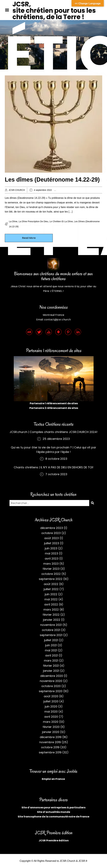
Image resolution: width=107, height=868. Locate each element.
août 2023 (52, 538)
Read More (29, 238)
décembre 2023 (52, 528)
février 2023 (51, 569)
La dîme (13, 221)
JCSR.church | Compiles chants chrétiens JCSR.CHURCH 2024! (54, 432)
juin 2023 (51, 548)
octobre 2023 (51, 533)
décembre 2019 (51, 737)
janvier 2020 (51, 732)
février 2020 (51, 727)
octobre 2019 (50, 747)
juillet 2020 (51, 701)
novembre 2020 (51, 681)
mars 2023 (51, 564)
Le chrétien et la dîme (61, 221)
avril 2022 (51, 604)
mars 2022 (51, 610)
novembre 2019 (50, 742)
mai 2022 (51, 599)
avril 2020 (51, 717)
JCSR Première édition (54, 841)
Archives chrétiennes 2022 (74, 190)
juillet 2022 (51, 589)
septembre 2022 (51, 579)
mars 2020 (51, 722)
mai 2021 (51, 650)
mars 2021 (51, 661)
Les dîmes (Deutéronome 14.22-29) (52, 180)
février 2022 (51, 615)
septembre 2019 (50, 752)
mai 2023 (52, 553)
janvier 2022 (52, 620)
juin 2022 (51, 594)
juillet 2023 (52, 543)
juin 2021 (51, 645)
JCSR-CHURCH (17, 190)
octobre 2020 (51, 686)
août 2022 (51, 584)
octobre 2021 (51, 630)
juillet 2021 (51, 640)
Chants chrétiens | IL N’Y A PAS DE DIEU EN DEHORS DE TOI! (54, 467)
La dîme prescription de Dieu (33, 221)
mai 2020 (51, 712)
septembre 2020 (51, 691)
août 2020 (51, 696)
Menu (8, 10)
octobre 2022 (51, 574)
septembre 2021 (51, 635)
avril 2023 (52, 559)
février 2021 (51, 666)
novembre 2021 (51, 625)
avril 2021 (52, 655)
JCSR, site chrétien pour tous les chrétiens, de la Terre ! (54, 11)
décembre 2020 (52, 676)
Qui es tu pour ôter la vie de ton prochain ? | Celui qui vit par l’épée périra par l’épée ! (54, 450)
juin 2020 (51, 706)
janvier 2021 (51, 671)
